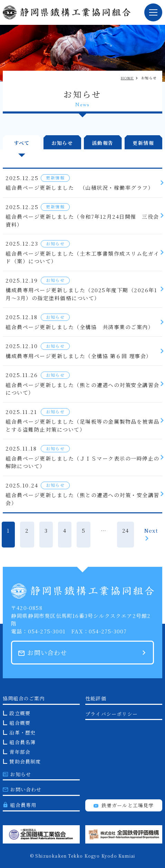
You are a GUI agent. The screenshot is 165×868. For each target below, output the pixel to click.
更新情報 (143, 143)
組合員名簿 (22, 742)
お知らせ (62, 143)
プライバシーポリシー (111, 714)
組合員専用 (20, 805)
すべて (22, 143)
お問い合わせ (43, 652)
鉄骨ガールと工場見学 (124, 805)
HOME (127, 78)
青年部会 (20, 752)
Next (151, 534)
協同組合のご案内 (24, 698)
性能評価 (96, 698)
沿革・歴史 (22, 732)
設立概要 (20, 713)
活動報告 (103, 143)
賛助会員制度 (25, 761)
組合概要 (20, 723)
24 (125, 530)
